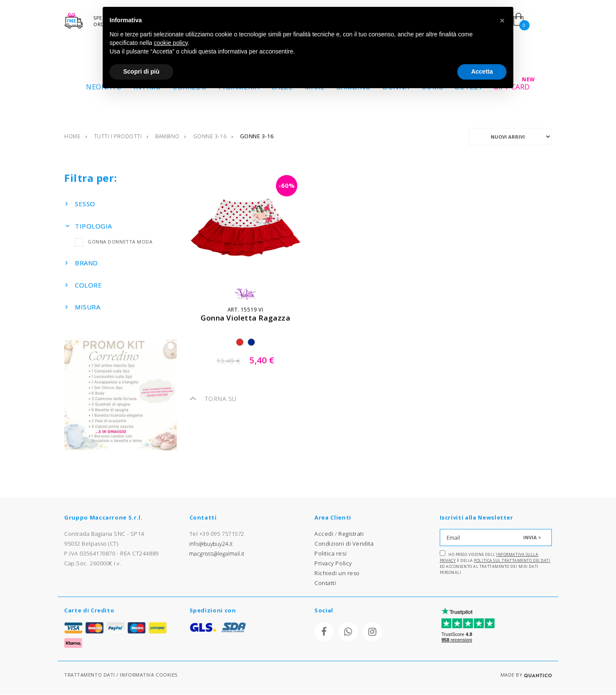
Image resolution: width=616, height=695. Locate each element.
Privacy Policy (333, 564)
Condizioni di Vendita (344, 544)
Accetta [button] (482, 71)
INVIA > (532, 538)
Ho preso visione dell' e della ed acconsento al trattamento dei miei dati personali (495, 563)
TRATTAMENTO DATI (90, 675)
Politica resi (330, 554)
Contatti (325, 583)
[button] (502, 21)
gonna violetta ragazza (245, 318)
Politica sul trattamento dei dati (512, 561)
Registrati (351, 534)
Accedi (324, 534)
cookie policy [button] (171, 43)
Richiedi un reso (337, 573)
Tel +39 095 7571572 (217, 534)
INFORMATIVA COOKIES (148, 675)
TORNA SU (213, 399)
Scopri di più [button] (141, 71)
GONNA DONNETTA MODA (114, 242)
